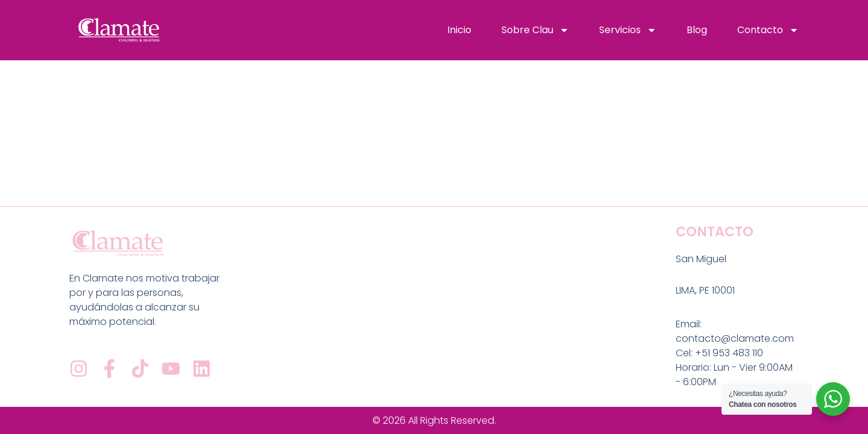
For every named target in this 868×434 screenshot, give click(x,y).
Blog (697, 30)
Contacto (768, 30)
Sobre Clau (535, 30)
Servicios (628, 30)
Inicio (459, 30)
